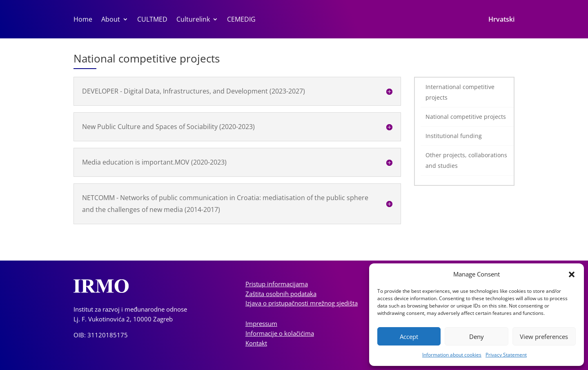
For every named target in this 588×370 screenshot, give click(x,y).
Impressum (261, 323)
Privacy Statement (506, 355)
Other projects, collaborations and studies (466, 160)
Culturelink (193, 20)
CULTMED (152, 20)
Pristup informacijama (277, 284)
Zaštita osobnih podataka (281, 294)
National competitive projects (466, 117)
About (111, 20)
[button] (572, 274)
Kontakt (256, 343)
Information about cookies (452, 355)
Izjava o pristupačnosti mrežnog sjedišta (302, 303)
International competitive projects (460, 92)
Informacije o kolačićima (280, 333)
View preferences (544, 337)
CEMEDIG (241, 20)
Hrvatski (501, 20)
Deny (477, 337)
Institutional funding (454, 136)
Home (83, 20)
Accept (409, 337)
